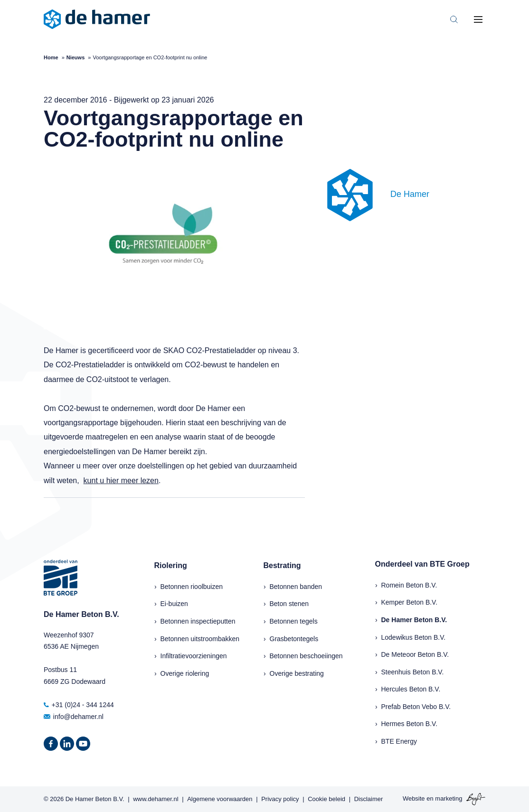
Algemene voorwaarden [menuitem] (220, 799)
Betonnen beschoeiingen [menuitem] (306, 656)
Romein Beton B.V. (409, 585)
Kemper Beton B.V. (410, 602)
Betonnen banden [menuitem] (296, 587)
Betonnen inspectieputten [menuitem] (198, 621)
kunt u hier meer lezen (121, 481)
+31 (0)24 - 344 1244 (79, 705)
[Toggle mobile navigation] (478, 19)
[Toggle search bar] (454, 19)
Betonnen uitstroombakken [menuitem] (200, 639)
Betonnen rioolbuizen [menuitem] (192, 587)
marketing (449, 799)
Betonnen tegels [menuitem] (294, 621)
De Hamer (410, 194)
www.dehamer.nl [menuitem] (156, 799)
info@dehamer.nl (74, 717)
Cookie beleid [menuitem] (326, 799)
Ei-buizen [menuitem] (174, 604)
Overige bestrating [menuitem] (297, 673)
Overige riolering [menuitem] (185, 673)
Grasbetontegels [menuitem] (294, 639)
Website (414, 799)
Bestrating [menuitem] (282, 565)
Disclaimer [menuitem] (369, 799)
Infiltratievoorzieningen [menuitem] (194, 656)
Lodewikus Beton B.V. (414, 637)
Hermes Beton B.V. (410, 724)
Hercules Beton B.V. (411, 689)
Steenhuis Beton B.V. (413, 672)
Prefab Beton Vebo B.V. (416, 707)
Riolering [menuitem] (171, 565)
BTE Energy (399, 741)
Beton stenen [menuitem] (289, 604)
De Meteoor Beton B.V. (415, 654)
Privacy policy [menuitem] (280, 799)
